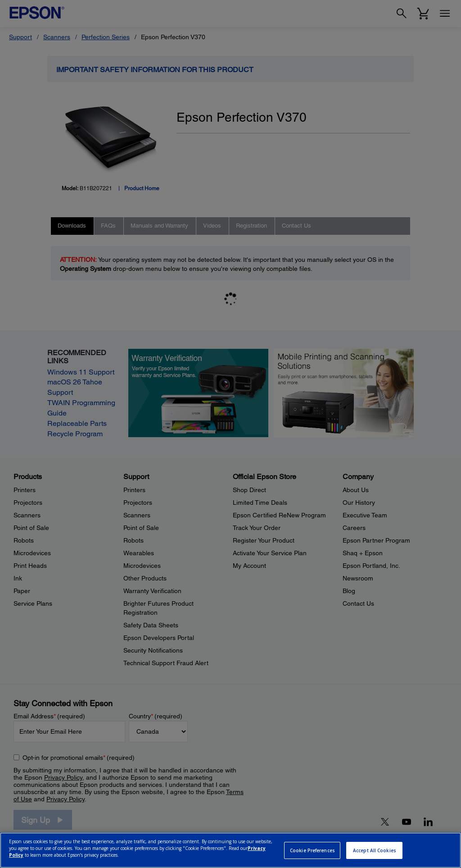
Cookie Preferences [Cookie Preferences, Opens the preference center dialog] (312, 850)
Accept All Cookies (375, 850)
